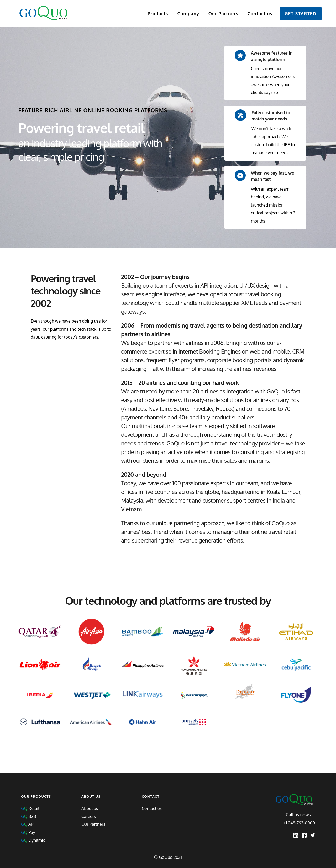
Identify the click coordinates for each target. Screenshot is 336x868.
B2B (28, 816)
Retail (30, 808)
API (28, 824)
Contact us (152, 808)
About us (90, 808)
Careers (89, 816)
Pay (28, 832)
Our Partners (93, 824)
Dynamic (33, 840)
